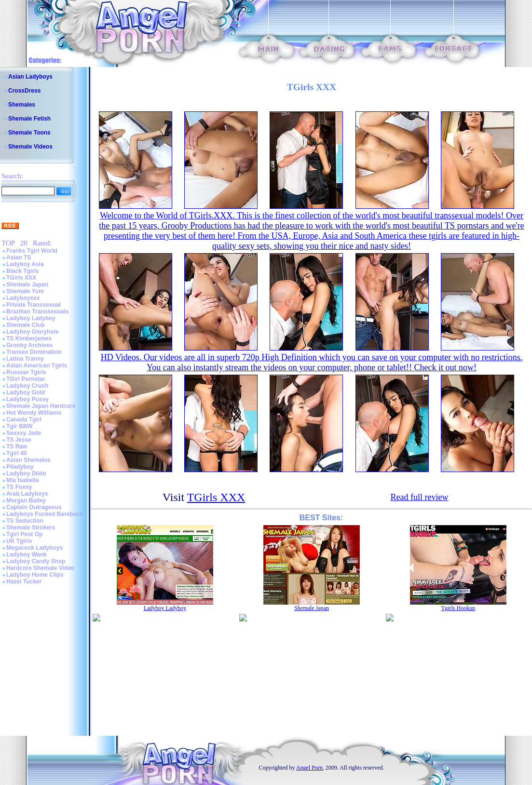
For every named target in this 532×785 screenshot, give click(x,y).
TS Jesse (19, 440)
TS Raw (17, 447)
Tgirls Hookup (458, 608)
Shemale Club (25, 325)
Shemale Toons (29, 133)
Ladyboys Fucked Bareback (45, 514)
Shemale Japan (27, 284)
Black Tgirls (23, 271)
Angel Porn (309, 768)
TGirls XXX (21, 278)
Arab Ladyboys (27, 494)
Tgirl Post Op (24, 534)
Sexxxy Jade (24, 433)
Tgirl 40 (17, 453)
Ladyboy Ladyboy (31, 318)
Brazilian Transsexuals (37, 311)
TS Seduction (25, 521)
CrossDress (24, 91)
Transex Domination (34, 352)
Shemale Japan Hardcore (41, 406)
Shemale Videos (30, 147)
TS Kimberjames (29, 338)
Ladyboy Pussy (27, 399)
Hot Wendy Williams (34, 413)
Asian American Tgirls (37, 365)
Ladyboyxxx (23, 298)
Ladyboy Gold (26, 392)
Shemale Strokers (31, 528)
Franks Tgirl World (32, 251)
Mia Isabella (22, 480)
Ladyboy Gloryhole (33, 332)
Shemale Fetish (29, 119)
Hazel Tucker (24, 582)
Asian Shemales (28, 460)
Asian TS (19, 257)
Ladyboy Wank (27, 555)
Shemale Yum (25, 291)
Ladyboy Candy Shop (36, 561)
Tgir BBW (20, 426)
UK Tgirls (19, 541)
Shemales (22, 105)
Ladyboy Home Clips (35, 575)
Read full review (419, 497)
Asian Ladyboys (30, 77)
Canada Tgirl (24, 420)
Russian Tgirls (26, 372)
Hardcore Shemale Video (40, 568)
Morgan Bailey (26, 501)
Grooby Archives (29, 345)
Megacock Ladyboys (34, 548)
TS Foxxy (19, 487)
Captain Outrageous (34, 507)
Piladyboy (20, 467)
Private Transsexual (34, 305)
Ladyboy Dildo (26, 474)
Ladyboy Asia (25, 264)
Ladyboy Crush (27, 386)
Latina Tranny (25, 359)
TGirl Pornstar (26, 379)
